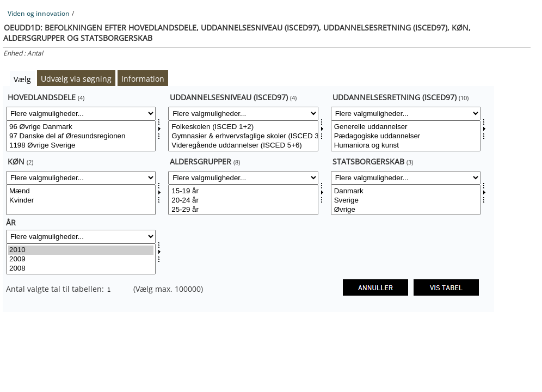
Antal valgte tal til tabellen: (56, 289)
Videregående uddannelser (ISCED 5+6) (243, 146)
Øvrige (406, 210)
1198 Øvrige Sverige (81, 146)
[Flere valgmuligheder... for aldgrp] (243, 178)
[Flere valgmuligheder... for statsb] (406, 178)
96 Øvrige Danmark (81, 127)
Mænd (81, 191)
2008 (81, 269)
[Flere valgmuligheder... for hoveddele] (81, 114)
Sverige (406, 201)
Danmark (406, 191)
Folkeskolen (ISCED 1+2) (243, 127)
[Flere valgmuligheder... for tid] (81, 237)
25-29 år (243, 210)
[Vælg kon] (81, 200)
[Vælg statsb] (406, 200)
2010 (81, 250)
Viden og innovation (39, 13)
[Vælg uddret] (406, 136)
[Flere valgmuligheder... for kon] (81, 178)
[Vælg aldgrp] (243, 200)
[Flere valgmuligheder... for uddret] (406, 114)
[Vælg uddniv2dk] (243, 136)
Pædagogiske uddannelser (406, 136)
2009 (81, 259)
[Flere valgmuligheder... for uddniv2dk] (243, 114)
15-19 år (243, 191)
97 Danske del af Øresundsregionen (81, 136)
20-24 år (243, 201)
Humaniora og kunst (406, 146)
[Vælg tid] (81, 259)
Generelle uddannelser (406, 127)
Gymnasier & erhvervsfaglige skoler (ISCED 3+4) (243, 136)
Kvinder (81, 201)
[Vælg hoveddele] (81, 136)
